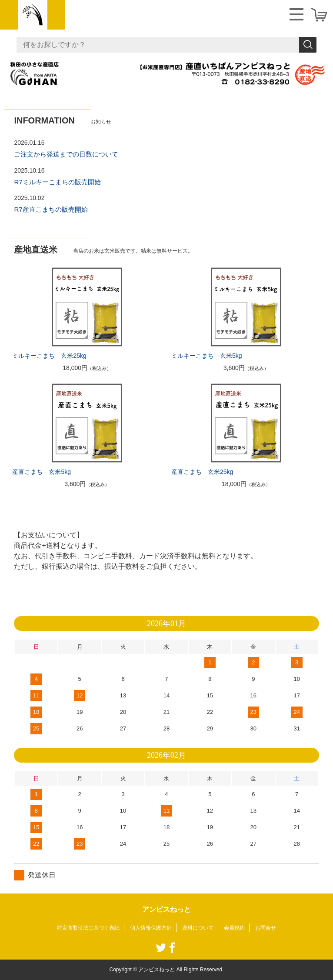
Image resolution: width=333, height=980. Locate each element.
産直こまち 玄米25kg (202, 472)
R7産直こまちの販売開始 (51, 209)
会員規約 (234, 928)
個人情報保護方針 (151, 928)
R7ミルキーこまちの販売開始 (57, 182)
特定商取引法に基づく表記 (88, 928)
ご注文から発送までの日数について (66, 154)
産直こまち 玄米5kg (42, 472)
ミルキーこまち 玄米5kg (207, 356)
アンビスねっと (166, 909)
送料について (198, 928)
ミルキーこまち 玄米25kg (49, 356)
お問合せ (266, 928)
